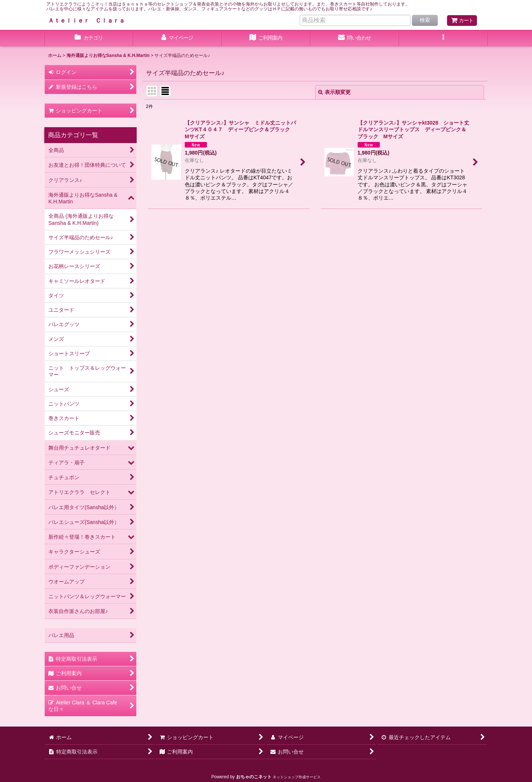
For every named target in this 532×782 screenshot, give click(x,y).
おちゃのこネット (254, 777)
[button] (443, 38)
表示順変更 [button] (334, 92)
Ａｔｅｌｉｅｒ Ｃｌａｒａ (86, 20)
